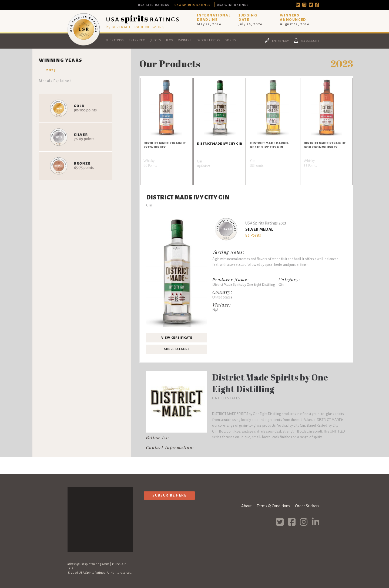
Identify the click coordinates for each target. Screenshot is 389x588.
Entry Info (137, 40)
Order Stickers (208, 40)
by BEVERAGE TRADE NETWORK (135, 27)
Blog (170, 40)
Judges (156, 40)
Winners (185, 40)
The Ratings (115, 40)
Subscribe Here (169, 495)
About (246, 506)
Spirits (231, 40)
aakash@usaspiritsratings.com (88, 564)
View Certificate (177, 338)
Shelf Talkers (177, 349)
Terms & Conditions (273, 506)
